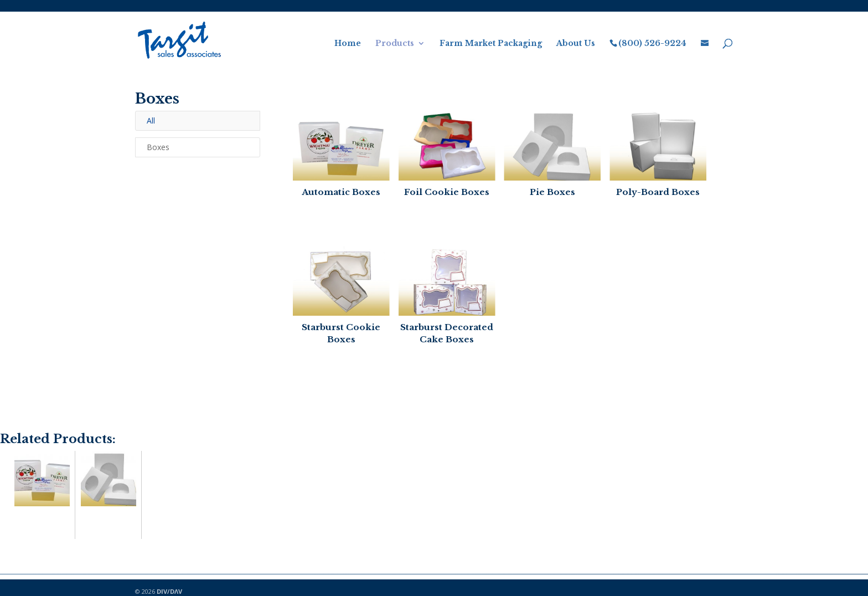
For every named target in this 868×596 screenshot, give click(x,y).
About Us (576, 44)
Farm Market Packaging (491, 44)
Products (395, 44)
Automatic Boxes (341, 192)
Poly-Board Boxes (658, 192)
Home (348, 44)
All (151, 120)
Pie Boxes (552, 192)
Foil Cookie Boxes (447, 192)
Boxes (158, 147)
